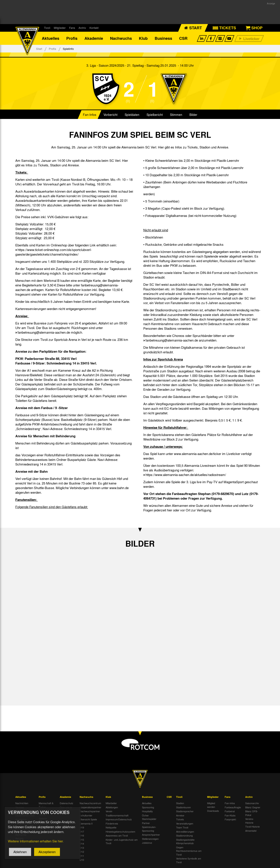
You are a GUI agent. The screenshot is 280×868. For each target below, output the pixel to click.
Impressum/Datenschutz (119, 819)
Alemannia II (86, 823)
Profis (72, 38)
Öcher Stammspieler (149, 817)
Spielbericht (155, 115)
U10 (82, 860)
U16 (82, 835)
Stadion (180, 803)
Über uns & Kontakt (66, 809)
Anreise (180, 815)
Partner (146, 823)
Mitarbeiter (111, 803)
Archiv (82, 28)
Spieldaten (132, 115)
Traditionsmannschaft (117, 815)
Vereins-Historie (250, 821)
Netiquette (111, 827)
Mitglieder (60, 28)
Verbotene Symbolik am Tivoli (189, 860)
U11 (82, 856)
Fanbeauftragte (233, 807)
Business (163, 38)
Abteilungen (112, 807)
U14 (82, 844)
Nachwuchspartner (90, 811)
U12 (82, 852)
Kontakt (94, 28)
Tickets (180, 819)
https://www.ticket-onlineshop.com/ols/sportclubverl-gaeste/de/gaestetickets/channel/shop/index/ (53, 252)
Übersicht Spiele (88, 819)
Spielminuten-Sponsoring (149, 829)
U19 (82, 827)
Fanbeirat (230, 811)
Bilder (193, 115)
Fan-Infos (90, 115)
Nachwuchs (121, 38)
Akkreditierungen (185, 831)
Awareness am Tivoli (117, 835)
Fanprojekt (230, 819)
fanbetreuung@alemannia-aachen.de (44, 332)
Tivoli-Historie (252, 826)
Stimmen (176, 115)
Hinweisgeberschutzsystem (120, 831)
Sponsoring (148, 807)
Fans (72, 28)
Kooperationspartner (90, 807)
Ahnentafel (251, 831)
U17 (82, 831)
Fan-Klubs (230, 815)
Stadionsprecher (185, 811)
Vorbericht (110, 115)
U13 (82, 848)
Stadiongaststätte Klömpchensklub (185, 841)
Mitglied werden (211, 805)
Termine (20, 807)
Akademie (94, 38)
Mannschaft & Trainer (46, 805)
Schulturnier (86, 815)
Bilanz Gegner (253, 807)
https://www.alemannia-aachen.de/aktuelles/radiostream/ (186, 475)
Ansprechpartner (151, 835)
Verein (109, 811)
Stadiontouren (183, 807)
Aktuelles (51, 38)
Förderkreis (112, 823)
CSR (183, 38)
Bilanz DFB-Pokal (252, 813)
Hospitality (147, 811)
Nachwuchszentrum (90, 803)
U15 (82, 840)
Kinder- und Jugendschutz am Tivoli (122, 841)
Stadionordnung (184, 835)
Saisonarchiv (252, 803)
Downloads (213, 811)
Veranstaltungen (185, 823)
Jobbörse (147, 843)
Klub (143, 38)
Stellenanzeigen (150, 839)
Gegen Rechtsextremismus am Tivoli (189, 851)
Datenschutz (66, 803)
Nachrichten (22, 803)
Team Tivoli (182, 827)
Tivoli (47, 28)
